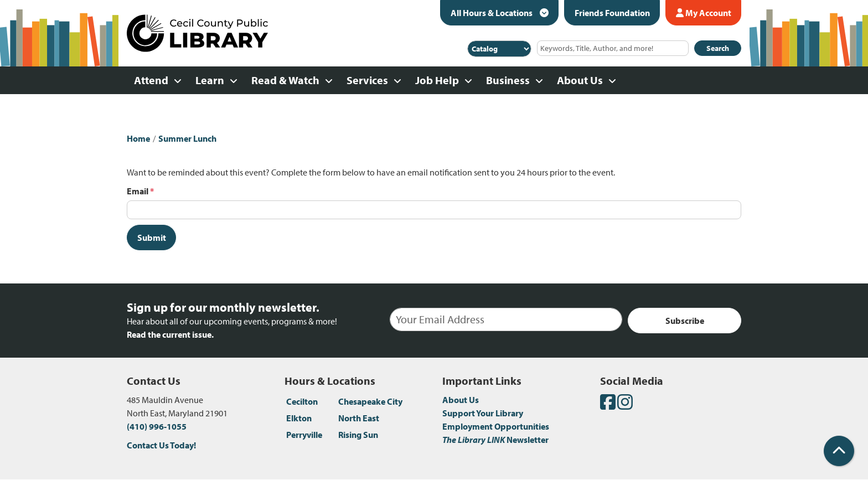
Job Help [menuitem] (437, 80)
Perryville (304, 435)
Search (718, 48)
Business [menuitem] (508, 80)
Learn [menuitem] (210, 80)
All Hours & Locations (492, 13)
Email (138, 191)
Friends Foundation (612, 13)
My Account (704, 13)
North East (359, 418)
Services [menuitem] (367, 80)
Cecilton (302, 401)
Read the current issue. (170, 334)
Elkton (299, 418)
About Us (461, 400)
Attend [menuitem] (151, 80)
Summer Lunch (187, 138)
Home (138, 138)
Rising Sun (358, 435)
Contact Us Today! (161, 445)
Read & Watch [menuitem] (285, 80)
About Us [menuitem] (580, 80)
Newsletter (495, 440)
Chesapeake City (370, 401)
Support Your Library (483, 413)
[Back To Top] (839, 451)
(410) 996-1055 (157, 426)
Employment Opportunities (496, 426)
